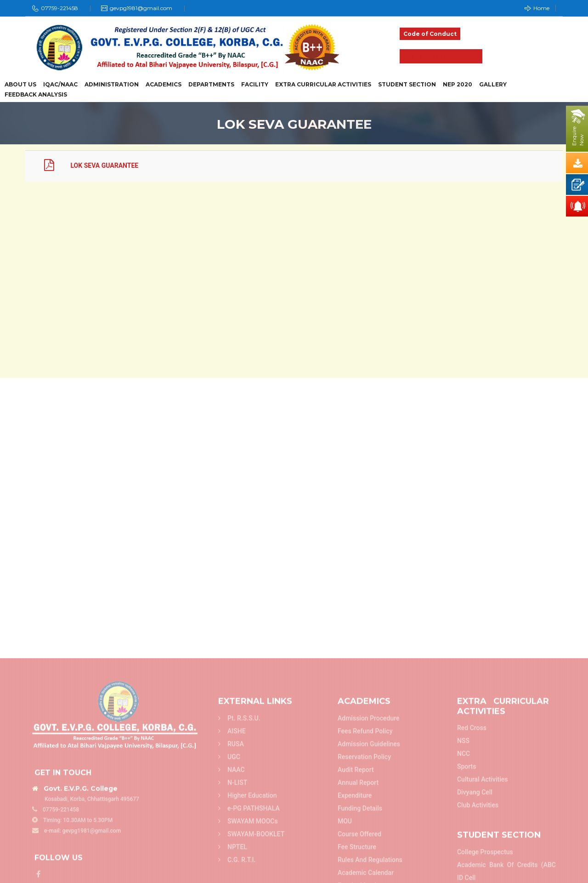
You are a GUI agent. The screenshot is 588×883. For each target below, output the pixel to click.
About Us (20, 85)
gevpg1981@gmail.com (141, 8)
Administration (112, 85)
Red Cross (472, 876)
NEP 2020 (458, 85)
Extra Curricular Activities (323, 85)
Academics (164, 85)
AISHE (232, 878)
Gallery (493, 85)
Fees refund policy (365, 878)
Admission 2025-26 (441, 56)
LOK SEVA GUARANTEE (84, 165)
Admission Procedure (369, 866)
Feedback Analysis (36, 95)
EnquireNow (578, 136)
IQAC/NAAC (60, 85)
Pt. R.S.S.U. (239, 866)
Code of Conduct (430, 34)
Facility (255, 85)
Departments (211, 85)
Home (537, 8)
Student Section (407, 85)
